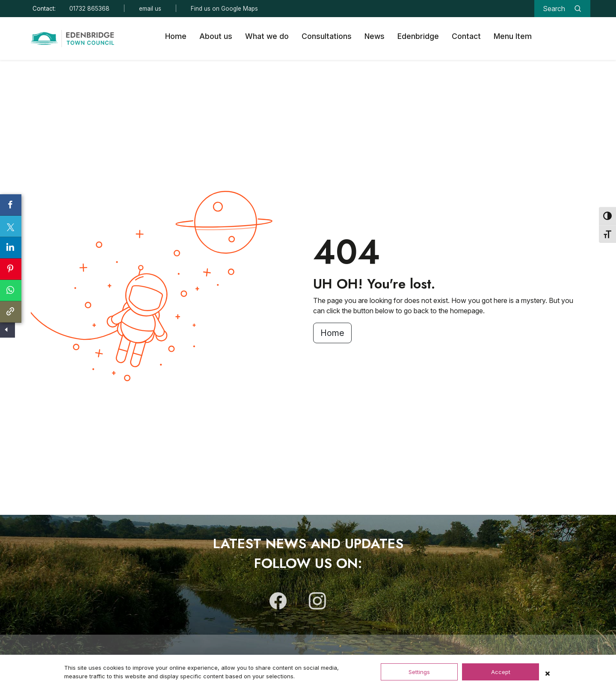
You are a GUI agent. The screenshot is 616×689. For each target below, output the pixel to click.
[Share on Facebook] (11, 205)
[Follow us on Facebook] (278, 605)
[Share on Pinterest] (11, 269)
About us (216, 36)
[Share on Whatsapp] (11, 291)
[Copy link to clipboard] (11, 312)
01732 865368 (89, 9)
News (375, 36)
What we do (267, 36)
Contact (466, 36)
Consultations (327, 36)
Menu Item (513, 36)
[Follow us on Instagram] (317, 605)
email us (150, 9)
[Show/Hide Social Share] (6, 330)
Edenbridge (418, 36)
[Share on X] (11, 226)
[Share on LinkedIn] (11, 248)
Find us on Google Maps (224, 9)
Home (176, 36)
